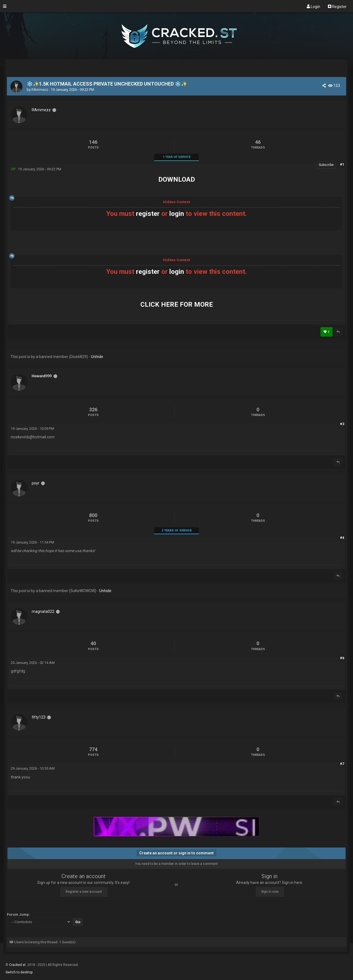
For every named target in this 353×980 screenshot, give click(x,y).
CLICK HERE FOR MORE (177, 304)
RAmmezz (40, 90)
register (148, 214)
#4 (342, 538)
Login (313, 6)
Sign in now (270, 892)
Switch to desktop (19, 972)
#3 (342, 424)
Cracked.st (18, 965)
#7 (342, 764)
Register (337, 6)
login (177, 214)
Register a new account (84, 892)
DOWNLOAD (177, 179)
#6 (342, 658)
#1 (342, 165)
